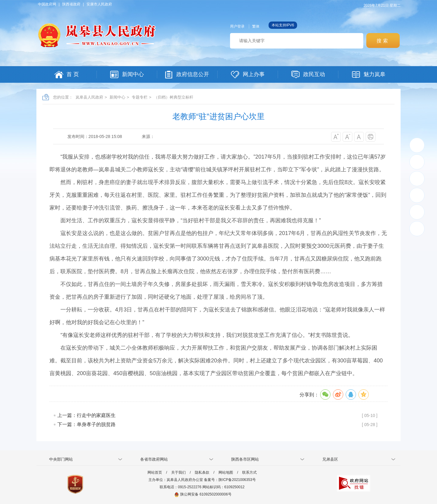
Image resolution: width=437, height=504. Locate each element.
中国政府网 (47, 4)
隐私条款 (202, 472)
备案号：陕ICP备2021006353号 (230, 480)
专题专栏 (140, 97)
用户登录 (237, 26)
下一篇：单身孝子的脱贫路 (86, 424)
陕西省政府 (71, 4)
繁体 (256, 26)
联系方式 (249, 472)
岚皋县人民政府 (89, 97)
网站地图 (226, 472)
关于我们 (178, 472)
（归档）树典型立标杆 (174, 97)
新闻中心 (117, 97)
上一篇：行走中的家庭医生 (86, 415)
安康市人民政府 (99, 4)
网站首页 (155, 472)
